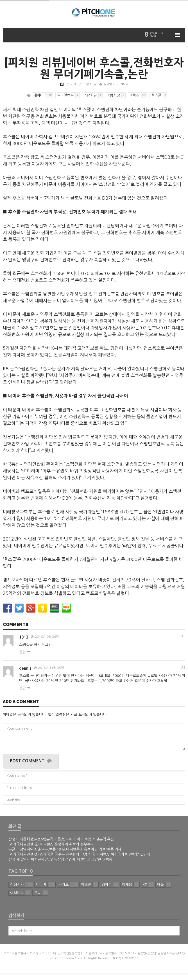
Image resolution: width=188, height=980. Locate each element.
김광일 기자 (111, 84)
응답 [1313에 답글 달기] (22, 652)
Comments (16, 625)
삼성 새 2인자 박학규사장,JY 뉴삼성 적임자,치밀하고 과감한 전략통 (60, 859)
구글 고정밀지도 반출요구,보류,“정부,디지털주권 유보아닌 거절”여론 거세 (65, 849)
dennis (25, 668)
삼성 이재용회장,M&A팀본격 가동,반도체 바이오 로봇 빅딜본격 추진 (61, 839)
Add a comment (21, 702)
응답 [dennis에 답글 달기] (22, 688)
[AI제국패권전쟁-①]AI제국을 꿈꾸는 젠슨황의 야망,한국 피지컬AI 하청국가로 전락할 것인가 (79, 854)
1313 (24, 637)
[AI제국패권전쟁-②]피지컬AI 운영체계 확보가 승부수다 (51, 844)
